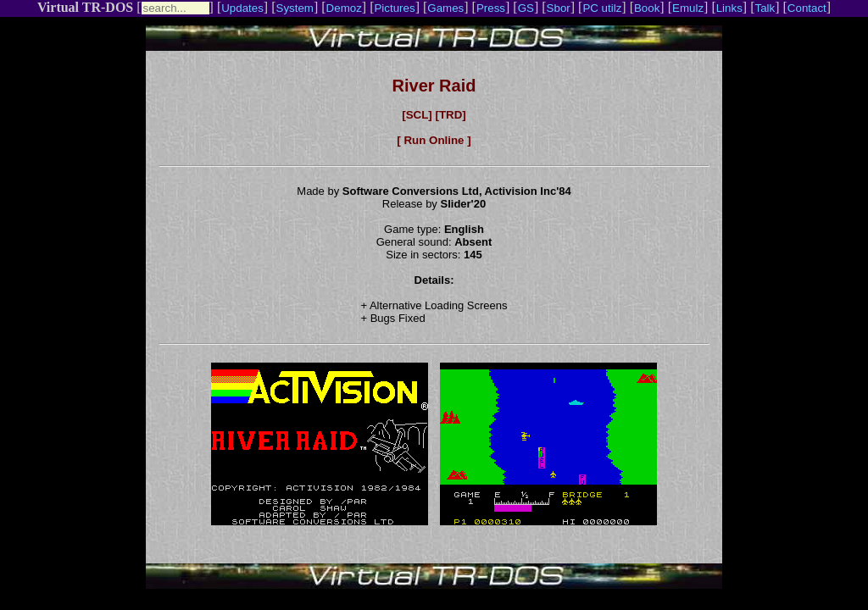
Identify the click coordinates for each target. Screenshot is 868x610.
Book (647, 8)
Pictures (394, 8)
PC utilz (602, 8)
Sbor (559, 8)
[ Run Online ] (434, 140)
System (295, 8)
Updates (242, 8)
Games (445, 8)
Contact (807, 8)
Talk (765, 8)
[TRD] (450, 115)
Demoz (344, 8)
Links (729, 8)
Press (491, 8)
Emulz (688, 8)
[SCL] (417, 115)
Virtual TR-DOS (85, 7)
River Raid (434, 86)
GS (526, 8)
